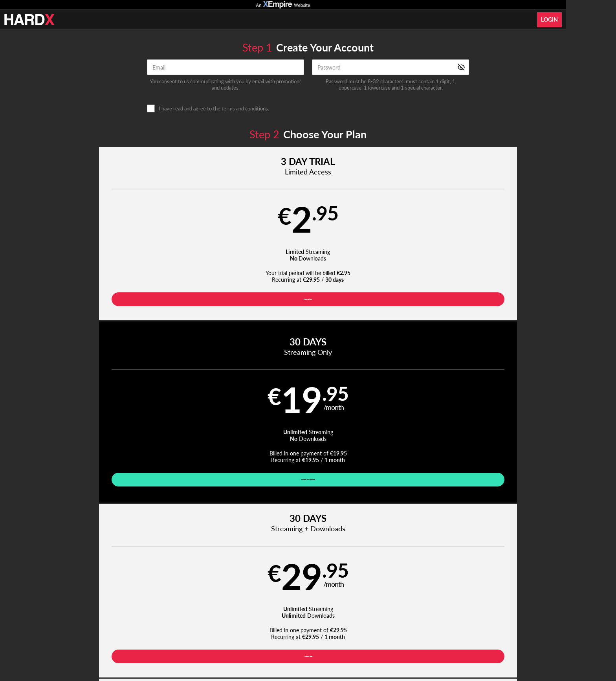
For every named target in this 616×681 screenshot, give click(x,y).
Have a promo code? (507, 342)
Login (549, 19)
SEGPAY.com (363, 631)
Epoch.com (169, 631)
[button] (124, 241)
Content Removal (464, 631)
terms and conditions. (245, 108)
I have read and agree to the (214, 109)
